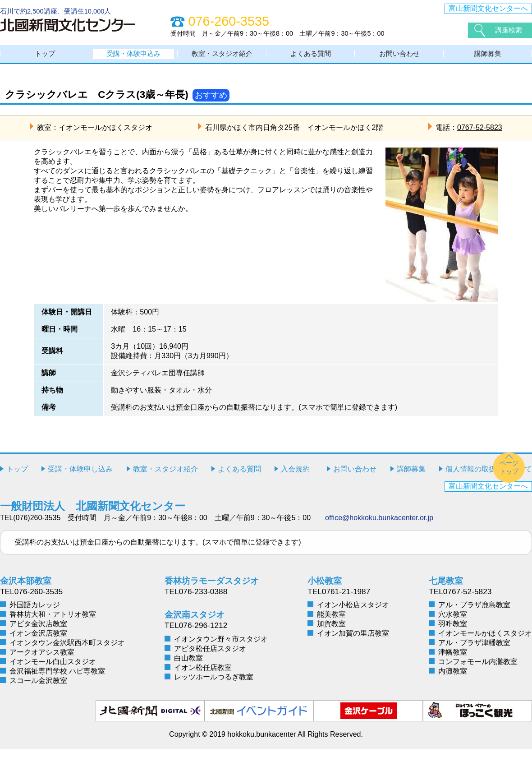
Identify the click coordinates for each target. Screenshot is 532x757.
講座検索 (509, 30)
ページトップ (509, 475)
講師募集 (488, 58)
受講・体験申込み (133, 58)
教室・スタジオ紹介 (222, 58)
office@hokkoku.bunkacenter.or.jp (379, 525)
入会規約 (295, 476)
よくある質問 (311, 58)
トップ (45, 58)
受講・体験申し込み (80, 476)
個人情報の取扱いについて (489, 476)
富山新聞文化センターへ (488, 8)
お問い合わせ (399, 58)
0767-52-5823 (480, 135)
